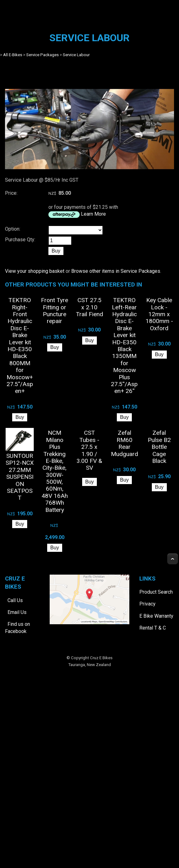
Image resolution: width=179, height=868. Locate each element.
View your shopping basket (35, 271)
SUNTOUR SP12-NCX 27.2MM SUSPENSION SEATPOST (20, 477)
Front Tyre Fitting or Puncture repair (55, 311)
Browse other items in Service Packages (116, 271)
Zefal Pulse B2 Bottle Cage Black (159, 447)
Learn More (93, 214)
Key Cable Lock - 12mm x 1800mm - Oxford (159, 314)
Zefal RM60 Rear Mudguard (124, 443)
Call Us (15, 600)
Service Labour (76, 55)
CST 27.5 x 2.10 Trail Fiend (89, 307)
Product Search (156, 592)
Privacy (147, 604)
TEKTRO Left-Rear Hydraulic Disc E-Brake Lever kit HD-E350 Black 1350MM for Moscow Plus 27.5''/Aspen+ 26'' (124, 346)
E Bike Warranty (156, 616)
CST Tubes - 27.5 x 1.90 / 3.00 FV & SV (89, 450)
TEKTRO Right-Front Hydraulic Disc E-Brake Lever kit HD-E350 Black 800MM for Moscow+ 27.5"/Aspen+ (20, 346)
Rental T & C (153, 628)
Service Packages (42, 55)
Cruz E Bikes (101, 658)
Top (173, 559)
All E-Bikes (13, 55)
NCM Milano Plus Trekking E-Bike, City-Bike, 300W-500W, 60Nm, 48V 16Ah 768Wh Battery (55, 471)
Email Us (17, 612)
